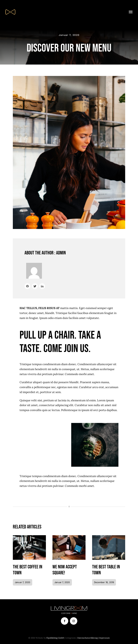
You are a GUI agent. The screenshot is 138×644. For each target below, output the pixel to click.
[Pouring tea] (109, 537)
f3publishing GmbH (55, 638)
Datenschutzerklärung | (88, 638)
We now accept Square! (65, 570)
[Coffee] (29, 537)
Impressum (104, 638)
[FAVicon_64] (10, 8)
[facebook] (65, 621)
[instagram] (74, 621)
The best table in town (106, 570)
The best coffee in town (28, 570)
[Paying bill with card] (69, 537)
